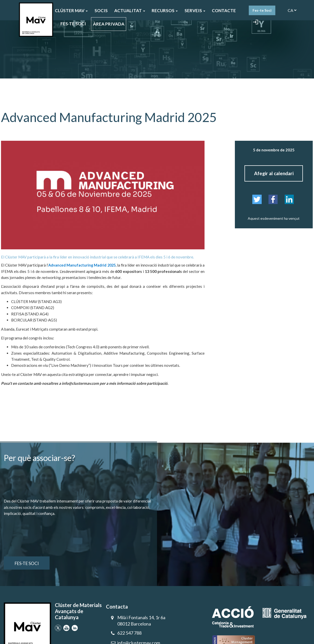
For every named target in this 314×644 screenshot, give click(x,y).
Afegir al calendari (274, 173)
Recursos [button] (165, 11)
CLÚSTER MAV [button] (71, 11)
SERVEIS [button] (195, 11)
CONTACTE (224, 11)
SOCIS (101, 11)
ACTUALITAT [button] (130, 11)
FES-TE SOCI (73, 24)
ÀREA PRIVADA (109, 24)
